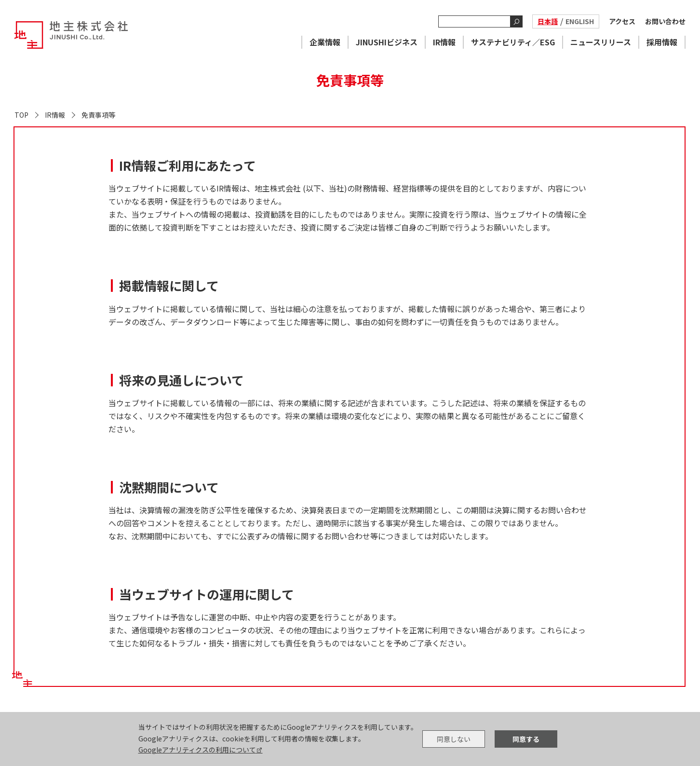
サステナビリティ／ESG (513, 42)
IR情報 (444, 42)
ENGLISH (580, 21)
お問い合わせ (665, 21)
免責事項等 (98, 115)
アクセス (622, 21)
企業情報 (325, 42)
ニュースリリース (601, 42)
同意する (526, 739)
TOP (21, 115)
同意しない (454, 739)
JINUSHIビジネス (387, 42)
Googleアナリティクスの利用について (197, 750)
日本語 (548, 21)
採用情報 (662, 42)
